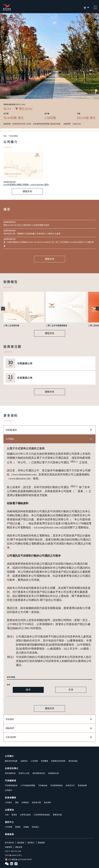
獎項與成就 (73, 761)
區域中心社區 (24, 773)
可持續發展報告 (56, 785)
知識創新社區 (53, 773)
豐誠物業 (41, 843)
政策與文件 (70, 785)
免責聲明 (9, 847)
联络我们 (35, 827)
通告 (17, 802)
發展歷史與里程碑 (58, 761)
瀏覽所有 (27, 191)
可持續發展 (11, 781)
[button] (3, 309)
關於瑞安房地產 (11, 761)
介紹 (7, 815)
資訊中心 (9, 822)
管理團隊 (44, 761)
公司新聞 (9, 827)
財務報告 (25, 802)
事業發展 (9, 834)
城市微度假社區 (39, 773)
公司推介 (9, 802)
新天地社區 (9, 843)
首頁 (5, 136)
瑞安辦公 (31, 843)
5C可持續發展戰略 (28, 785)
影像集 (26, 827)
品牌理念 (24, 761)
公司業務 (34, 761)
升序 (71, 690)
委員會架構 (82, 785)
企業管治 (9, 810)
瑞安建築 (21, 843)
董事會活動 (57, 815)
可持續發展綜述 (11, 785)
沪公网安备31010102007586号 (18, 859)
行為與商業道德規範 (42, 815)
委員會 (14, 815)
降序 (28, 690)
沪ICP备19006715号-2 (13, 855)
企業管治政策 (25, 815)
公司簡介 (9, 756)
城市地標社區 (10, 773)
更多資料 (47, 802)
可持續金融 (43, 785)
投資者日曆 (36, 802)
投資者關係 (14, 136)
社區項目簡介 (12, 768)
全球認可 (9, 790)
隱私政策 (19, 847)
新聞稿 (18, 827)
